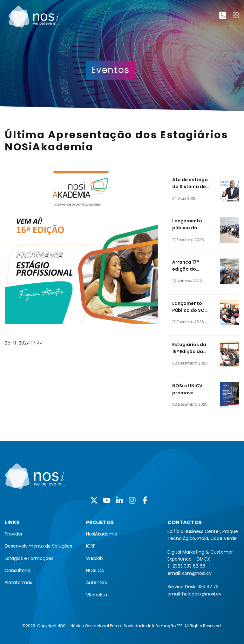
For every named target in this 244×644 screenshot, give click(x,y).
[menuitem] (41, 534)
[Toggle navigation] (236, 15)
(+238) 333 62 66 (186, 566)
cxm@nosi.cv (197, 573)
